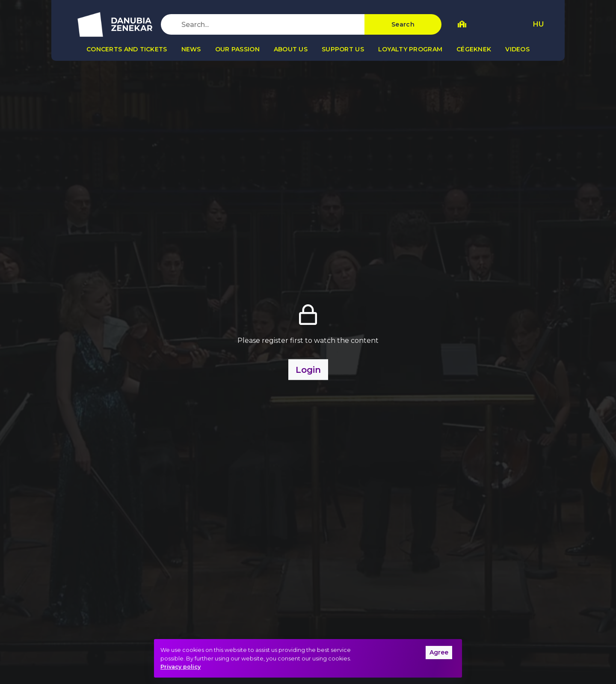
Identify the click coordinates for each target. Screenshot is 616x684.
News (191, 49)
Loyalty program (410, 49)
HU (538, 24)
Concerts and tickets (127, 49)
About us (291, 49)
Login (308, 370)
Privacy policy (181, 667)
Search (403, 24)
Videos (517, 49)
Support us (343, 49)
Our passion (237, 49)
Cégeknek (474, 49)
